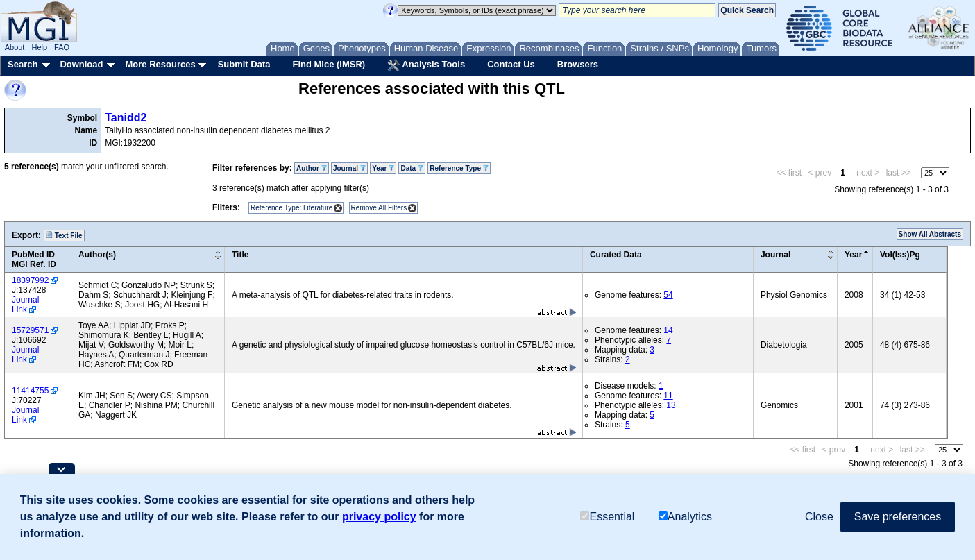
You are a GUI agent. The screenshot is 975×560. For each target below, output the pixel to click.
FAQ (62, 47)
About (15, 47)
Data (412, 168)
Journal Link (25, 305)
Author (312, 168)
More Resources (160, 64)
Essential (607, 517)
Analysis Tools (426, 65)
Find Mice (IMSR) (329, 64)
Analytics (685, 517)
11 (668, 396)
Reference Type (459, 168)
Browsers (578, 64)
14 (668, 330)
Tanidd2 (126, 118)
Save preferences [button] (898, 517)
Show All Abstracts (930, 234)
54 (668, 295)
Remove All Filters (379, 208)
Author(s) (97, 255)
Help (39, 47)
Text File (64, 235)
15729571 (30, 330)
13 (671, 405)
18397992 (30, 280)
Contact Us (511, 64)
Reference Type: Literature (291, 208)
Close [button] (819, 517)
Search (23, 64)
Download (81, 64)
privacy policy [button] (379, 517)
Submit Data (244, 64)
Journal (349, 168)
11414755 (30, 391)
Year (383, 168)
